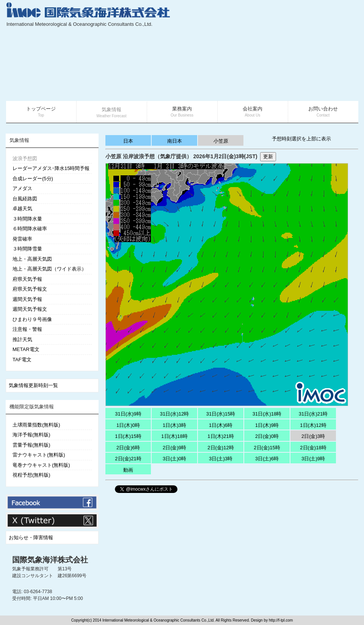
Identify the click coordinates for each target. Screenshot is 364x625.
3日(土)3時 (221, 459)
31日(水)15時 (221, 414)
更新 (268, 157)
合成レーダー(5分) (33, 179)
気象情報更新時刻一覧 (33, 385)
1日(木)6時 (221, 425)
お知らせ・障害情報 (31, 538)
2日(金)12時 (220, 448)
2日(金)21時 (128, 459)
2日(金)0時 (267, 436)
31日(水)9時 (128, 414)
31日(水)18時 (267, 414)
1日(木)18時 (174, 436)
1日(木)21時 (220, 436)
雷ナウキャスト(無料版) (39, 455)
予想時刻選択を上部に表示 (301, 139)
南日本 (175, 141)
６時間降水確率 (30, 229)
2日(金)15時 (267, 448)
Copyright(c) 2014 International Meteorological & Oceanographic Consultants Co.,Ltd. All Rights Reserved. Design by (170, 620)
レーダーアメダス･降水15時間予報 (51, 168)
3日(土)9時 (313, 459)
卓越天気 (22, 209)
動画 (128, 470)
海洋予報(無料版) (31, 435)
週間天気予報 (27, 299)
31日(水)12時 (175, 414)
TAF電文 (22, 360)
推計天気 (22, 339)
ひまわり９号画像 (32, 319)
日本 (128, 141)
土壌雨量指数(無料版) (36, 425)
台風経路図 (25, 199)
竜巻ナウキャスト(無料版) (41, 465)
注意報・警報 (27, 329)
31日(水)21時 (313, 414)
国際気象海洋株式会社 (50, 560)
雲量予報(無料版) (31, 445)
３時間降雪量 (27, 249)
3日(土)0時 (174, 459)
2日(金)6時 (128, 448)
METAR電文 (26, 349)
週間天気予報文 (30, 309)
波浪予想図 (25, 158)
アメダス (22, 188)
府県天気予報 (27, 279)
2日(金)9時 (174, 448)
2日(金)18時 (313, 448)
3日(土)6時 (267, 459)
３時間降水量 (27, 219)
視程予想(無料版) (31, 475)
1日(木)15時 (128, 436)
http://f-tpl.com (281, 620)
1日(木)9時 (267, 425)
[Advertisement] (301, 51)
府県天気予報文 (30, 289)
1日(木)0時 (128, 425)
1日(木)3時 (174, 425)
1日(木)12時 (313, 425)
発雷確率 (22, 239)
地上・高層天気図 (32, 259)
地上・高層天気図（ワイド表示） (49, 269)
